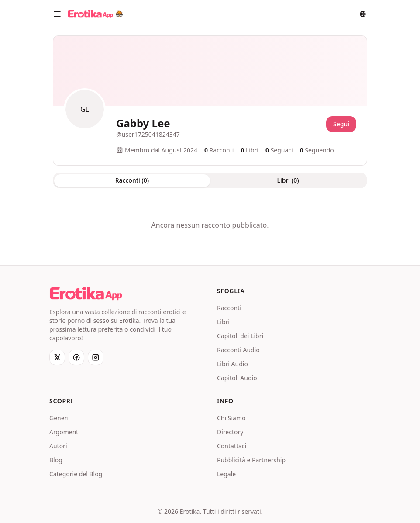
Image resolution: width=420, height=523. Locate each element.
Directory (230, 432)
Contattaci (232, 446)
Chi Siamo (231, 418)
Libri (223, 322)
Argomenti (65, 432)
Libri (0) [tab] (288, 180)
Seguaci (279, 150)
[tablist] (210, 180)
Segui (341, 124)
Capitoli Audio (237, 378)
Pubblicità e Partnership (251, 460)
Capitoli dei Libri (240, 336)
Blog (56, 460)
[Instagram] (96, 357)
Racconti (229, 308)
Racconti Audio (238, 350)
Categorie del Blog (76, 474)
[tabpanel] (210, 225)
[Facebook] (76, 357)
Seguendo (317, 150)
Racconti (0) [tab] (132, 180)
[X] (57, 357)
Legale (226, 474)
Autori (58, 446)
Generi (59, 418)
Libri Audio (232, 364)
